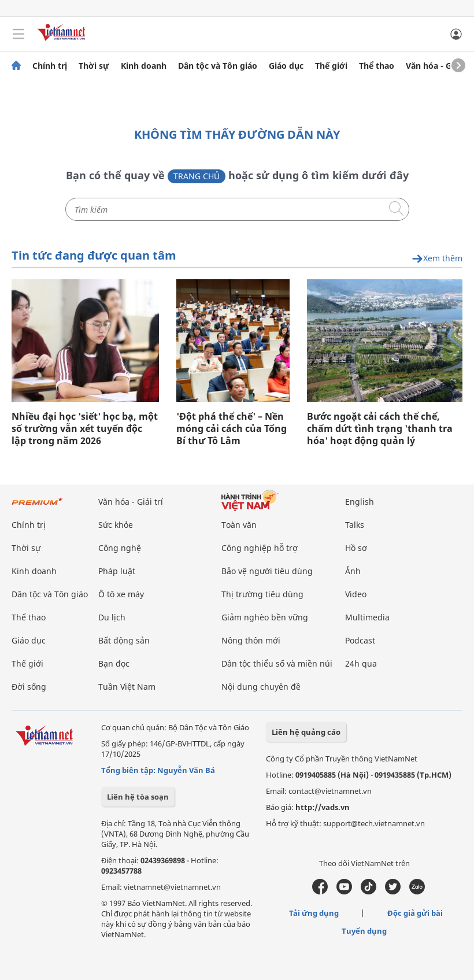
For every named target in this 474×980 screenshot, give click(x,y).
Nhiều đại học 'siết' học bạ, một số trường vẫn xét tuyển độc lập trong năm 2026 (85, 429)
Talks (355, 525)
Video (356, 594)
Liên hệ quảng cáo (306, 732)
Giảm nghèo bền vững (265, 617)
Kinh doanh (144, 66)
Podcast (360, 640)
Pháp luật (117, 571)
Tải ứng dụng (314, 913)
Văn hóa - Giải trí (439, 66)
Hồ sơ (356, 548)
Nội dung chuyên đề (261, 687)
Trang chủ (197, 176)
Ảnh (353, 571)
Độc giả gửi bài (415, 913)
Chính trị (50, 66)
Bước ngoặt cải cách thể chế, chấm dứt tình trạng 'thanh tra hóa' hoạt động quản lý (380, 429)
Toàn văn (239, 525)
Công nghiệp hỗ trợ (260, 548)
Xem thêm (437, 259)
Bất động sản (124, 640)
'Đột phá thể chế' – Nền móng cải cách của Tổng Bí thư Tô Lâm (232, 429)
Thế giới (331, 66)
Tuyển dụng (364, 931)
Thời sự (94, 66)
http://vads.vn (323, 807)
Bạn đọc (114, 663)
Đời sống (29, 687)
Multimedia (367, 617)
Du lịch (112, 617)
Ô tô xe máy (121, 594)
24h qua (361, 663)
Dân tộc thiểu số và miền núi (277, 663)
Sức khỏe (116, 525)
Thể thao (377, 66)
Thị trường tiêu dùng (262, 594)
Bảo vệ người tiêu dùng (267, 571)
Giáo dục (286, 66)
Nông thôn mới (251, 640)
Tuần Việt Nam (127, 687)
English (360, 502)
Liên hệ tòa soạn (138, 797)
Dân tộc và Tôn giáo (218, 66)
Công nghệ (120, 548)
